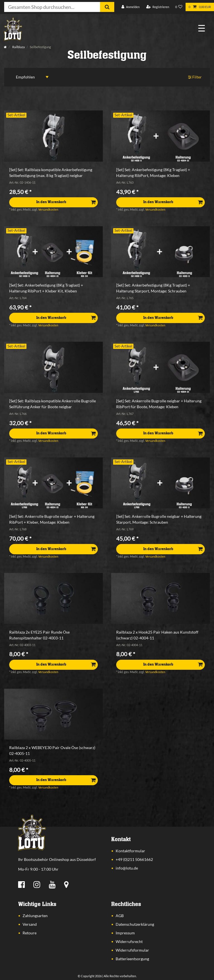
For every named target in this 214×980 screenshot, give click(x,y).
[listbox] (53, 143)
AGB (120, 916)
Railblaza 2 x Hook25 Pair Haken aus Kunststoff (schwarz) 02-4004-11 (157, 635)
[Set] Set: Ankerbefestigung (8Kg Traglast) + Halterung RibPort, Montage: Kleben (153, 173)
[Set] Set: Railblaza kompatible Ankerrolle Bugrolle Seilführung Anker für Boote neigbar (53, 404)
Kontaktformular (130, 851)
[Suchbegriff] (52, 7)
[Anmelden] (131, 7)
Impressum (125, 933)
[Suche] (107, 7)
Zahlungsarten (35, 916)
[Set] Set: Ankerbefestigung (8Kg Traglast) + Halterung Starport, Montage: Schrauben (153, 288)
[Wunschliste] (179, 7)
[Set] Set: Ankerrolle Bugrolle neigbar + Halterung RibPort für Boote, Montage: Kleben (159, 404)
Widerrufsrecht (129, 941)
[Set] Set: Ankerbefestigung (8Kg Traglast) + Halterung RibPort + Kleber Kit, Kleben (46, 288)
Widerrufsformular (132, 950)
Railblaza (18, 47)
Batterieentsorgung (132, 959)
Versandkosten (48, 209)
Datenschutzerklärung (135, 924)
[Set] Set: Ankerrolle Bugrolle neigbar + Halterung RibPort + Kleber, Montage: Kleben (52, 519)
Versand (30, 924)
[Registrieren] (158, 7)
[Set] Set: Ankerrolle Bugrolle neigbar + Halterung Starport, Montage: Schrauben (159, 519)
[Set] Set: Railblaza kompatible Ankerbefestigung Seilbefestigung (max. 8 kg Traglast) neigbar (51, 173)
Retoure (30, 933)
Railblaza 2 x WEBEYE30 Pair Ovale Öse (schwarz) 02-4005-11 (52, 750)
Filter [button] (195, 77)
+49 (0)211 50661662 (134, 859)
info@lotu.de (127, 868)
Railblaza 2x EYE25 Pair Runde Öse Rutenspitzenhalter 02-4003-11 (39, 635)
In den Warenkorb (66, 202)
